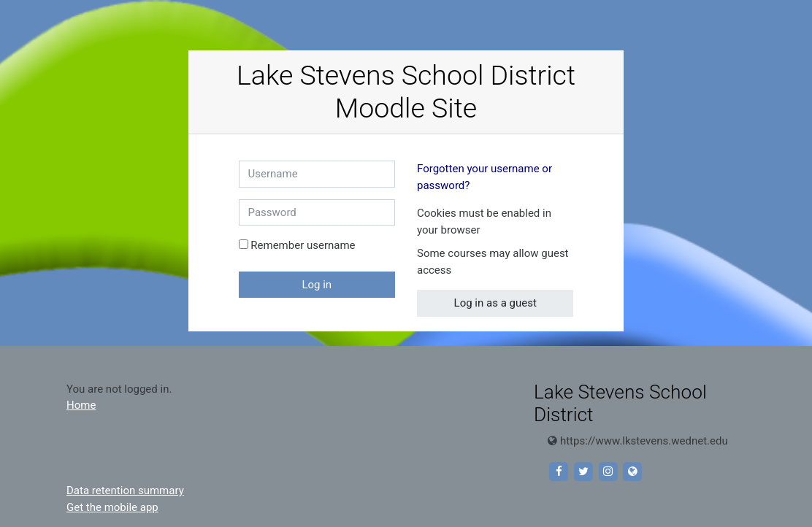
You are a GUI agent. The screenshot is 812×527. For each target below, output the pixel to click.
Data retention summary (125, 491)
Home (81, 405)
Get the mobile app (112, 507)
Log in (317, 285)
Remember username (303, 245)
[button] (492, 231)
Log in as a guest (495, 303)
